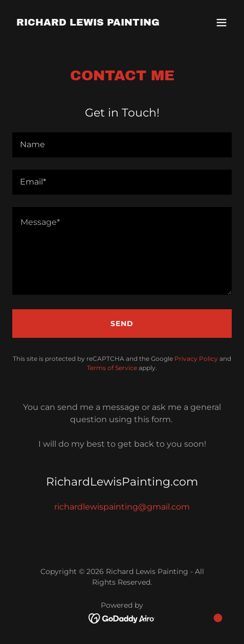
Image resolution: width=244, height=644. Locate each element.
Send (122, 324)
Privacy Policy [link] (196, 359)
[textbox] (122, 145)
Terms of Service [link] (112, 368)
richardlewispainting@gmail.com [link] (122, 507)
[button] (221, 22)
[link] (88, 23)
